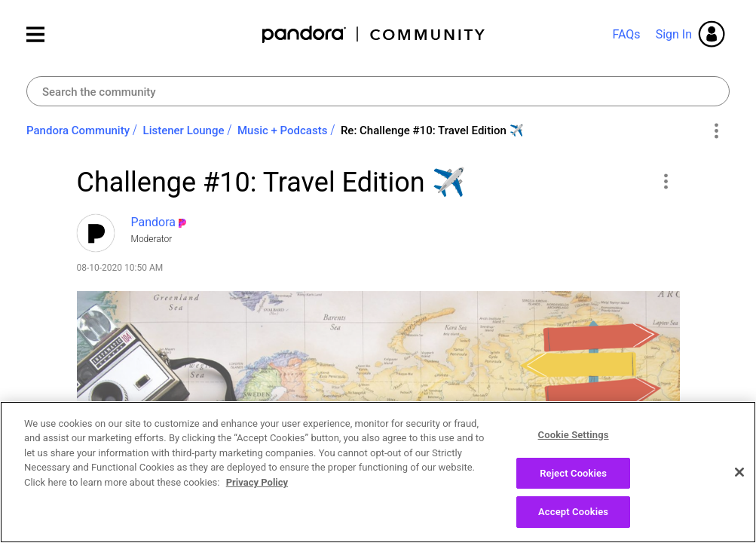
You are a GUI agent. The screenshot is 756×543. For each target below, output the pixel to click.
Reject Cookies (573, 486)
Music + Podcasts (282, 130)
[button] (666, 181)
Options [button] (716, 131)
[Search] (378, 91)
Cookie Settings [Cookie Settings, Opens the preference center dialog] (574, 448)
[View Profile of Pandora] (154, 222)
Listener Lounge (184, 130)
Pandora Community (374, 34)
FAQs (626, 34)
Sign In (674, 34)
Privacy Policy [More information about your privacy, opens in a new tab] (257, 495)
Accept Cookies (573, 525)
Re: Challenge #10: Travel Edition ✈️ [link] (432, 130)
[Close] (739, 485)
